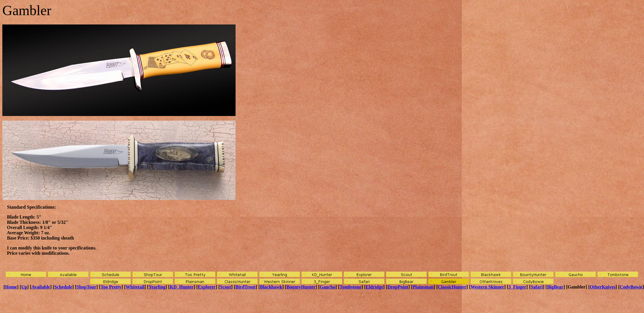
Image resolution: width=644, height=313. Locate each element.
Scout (225, 287)
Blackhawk (271, 287)
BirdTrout (245, 287)
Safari (537, 287)
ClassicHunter (452, 287)
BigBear (555, 287)
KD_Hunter (182, 287)
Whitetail (135, 287)
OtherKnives (603, 287)
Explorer (207, 287)
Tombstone (351, 287)
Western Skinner (487, 287)
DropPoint (398, 287)
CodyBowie (631, 287)
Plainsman (423, 287)
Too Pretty (111, 287)
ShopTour (86, 287)
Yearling (157, 287)
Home (11, 287)
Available (41, 287)
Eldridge (375, 287)
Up (24, 287)
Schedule (63, 287)
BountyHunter (301, 287)
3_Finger (517, 287)
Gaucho (328, 287)
